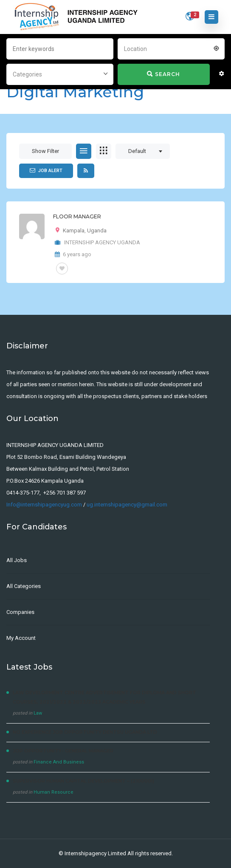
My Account (21, 638)
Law (38, 713)
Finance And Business (59, 762)
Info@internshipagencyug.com (44, 505)
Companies (20, 612)
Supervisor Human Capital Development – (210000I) (83, 781)
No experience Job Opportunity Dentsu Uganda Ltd (85, 732)
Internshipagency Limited (95, 853)
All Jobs (17, 560)
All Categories (24, 586)
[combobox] (171, 48)
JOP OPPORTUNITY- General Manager (63, 751)
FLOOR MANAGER (77, 216)
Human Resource (54, 792)
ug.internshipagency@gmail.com (127, 505)
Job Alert (46, 170)
